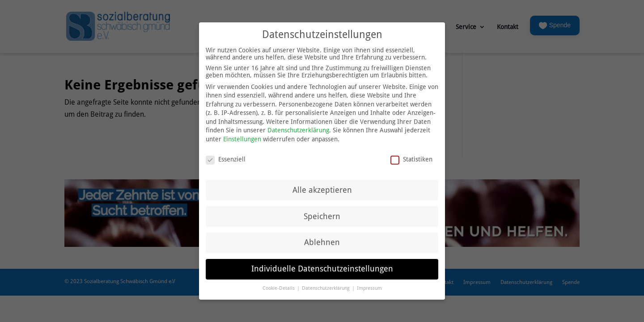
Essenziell (226, 155)
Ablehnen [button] (322, 238)
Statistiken (411, 155)
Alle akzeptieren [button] (322, 185)
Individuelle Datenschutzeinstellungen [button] (322, 264)
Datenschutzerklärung (298, 126)
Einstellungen (242, 135)
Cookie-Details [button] (279, 284)
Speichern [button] (322, 212)
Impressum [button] (369, 284)
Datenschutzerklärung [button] (326, 284)
